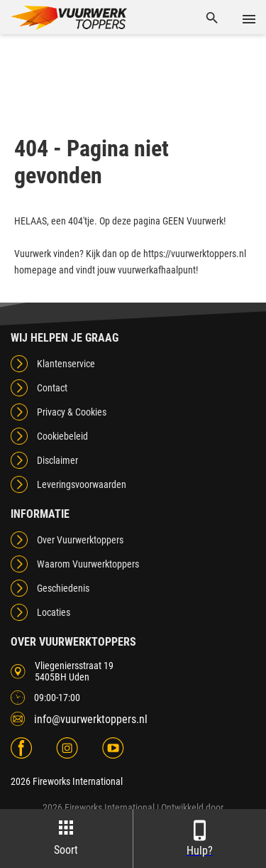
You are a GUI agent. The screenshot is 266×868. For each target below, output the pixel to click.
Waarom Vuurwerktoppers (88, 564)
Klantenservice (66, 364)
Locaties (54, 612)
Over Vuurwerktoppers (80, 540)
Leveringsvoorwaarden (82, 484)
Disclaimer (57, 460)
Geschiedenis (63, 588)
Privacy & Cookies (72, 412)
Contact (52, 388)
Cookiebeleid (62, 436)
